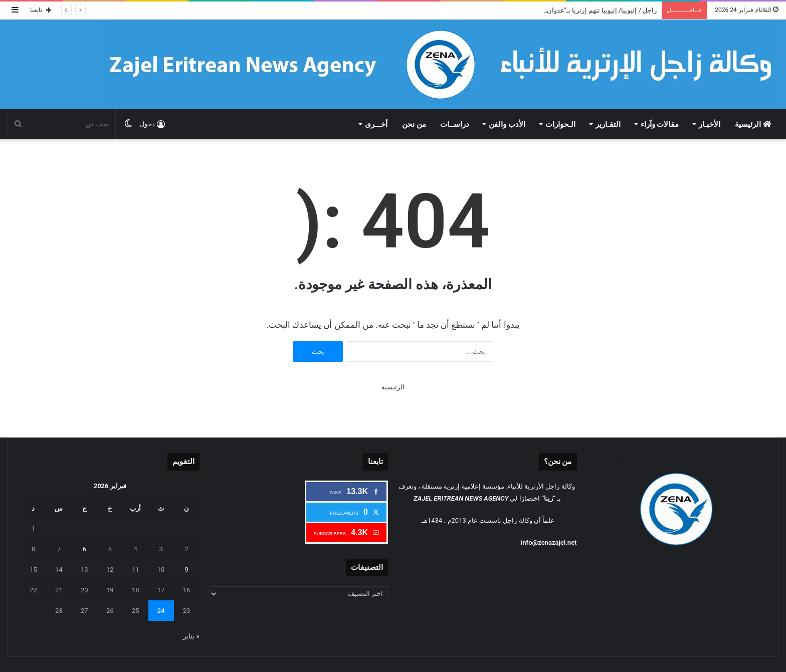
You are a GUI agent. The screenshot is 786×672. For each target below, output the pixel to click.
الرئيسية (753, 124)
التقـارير (608, 124)
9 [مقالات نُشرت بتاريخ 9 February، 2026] (186, 570)
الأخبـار (710, 124)
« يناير (191, 636)
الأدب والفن (507, 124)
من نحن (414, 124)
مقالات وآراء (660, 124)
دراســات (455, 124)
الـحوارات (560, 124)
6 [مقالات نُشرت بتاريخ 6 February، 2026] (84, 549)
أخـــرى (376, 124)
